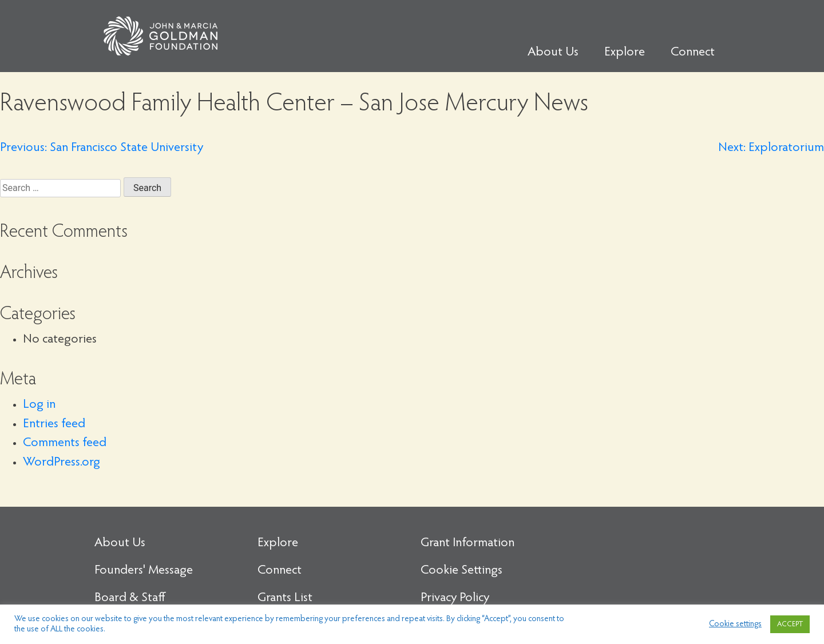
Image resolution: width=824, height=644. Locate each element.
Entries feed (54, 424)
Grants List (285, 598)
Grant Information (468, 543)
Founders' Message (144, 571)
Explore (625, 53)
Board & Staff (130, 598)
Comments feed (65, 443)
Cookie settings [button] (735, 624)
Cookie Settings (461, 571)
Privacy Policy (455, 598)
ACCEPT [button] (790, 624)
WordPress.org (62, 463)
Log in (39, 405)
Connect (693, 53)
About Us (553, 53)
